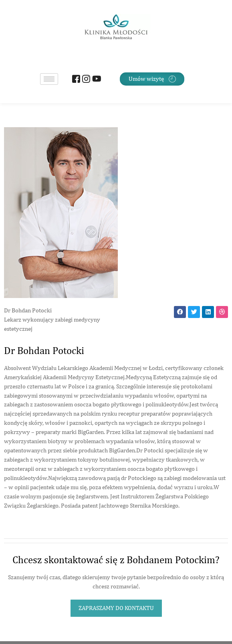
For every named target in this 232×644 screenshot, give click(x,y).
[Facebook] (75, 80)
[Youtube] (95, 80)
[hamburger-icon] (49, 79)
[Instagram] (85, 80)
